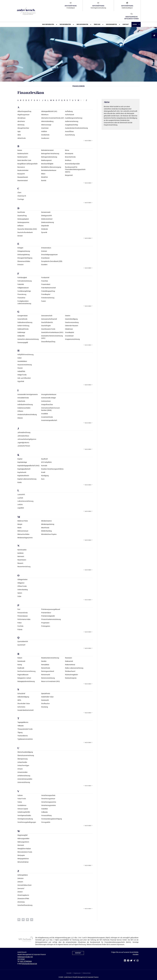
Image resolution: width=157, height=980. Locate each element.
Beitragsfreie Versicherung (50, 154)
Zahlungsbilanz (23, 875)
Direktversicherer (47, 219)
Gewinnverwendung (72, 322)
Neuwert (20, 563)
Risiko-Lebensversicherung (74, 668)
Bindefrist (44, 177)
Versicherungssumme (49, 802)
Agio (19, 131)
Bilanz (43, 174)
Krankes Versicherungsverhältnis (52, 469)
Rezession (69, 658)
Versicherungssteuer (48, 799)
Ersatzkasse (45, 258)
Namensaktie (22, 550)
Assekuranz (45, 138)
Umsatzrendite (22, 772)
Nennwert (21, 556)
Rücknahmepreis (71, 678)
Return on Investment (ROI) (50, 681)
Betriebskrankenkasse (49, 170)
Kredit (43, 472)
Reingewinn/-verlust (24, 678)
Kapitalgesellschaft (24, 469)
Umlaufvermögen (23, 765)
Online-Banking (23, 590)
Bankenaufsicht (23, 154)
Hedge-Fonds (22, 375)
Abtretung (21, 125)
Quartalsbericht (23, 641)
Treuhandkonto (23, 736)
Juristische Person (24, 446)
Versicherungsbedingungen (27, 822)
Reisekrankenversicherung (50, 658)
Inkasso (20, 418)
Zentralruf (21, 888)
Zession (20, 892)
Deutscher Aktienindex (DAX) (27, 229)
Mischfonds (45, 528)
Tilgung (20, 732)
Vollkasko (44, 812)
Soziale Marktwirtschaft (26, 710)
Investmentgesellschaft (49, 420)
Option (20, 593)
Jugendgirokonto (23, 443)
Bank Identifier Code (24, 160)
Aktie (19, 135)
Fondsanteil (45, 278)
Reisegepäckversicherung (26, 681)
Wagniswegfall (22, 835)
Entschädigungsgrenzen (49, 255)
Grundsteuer (69, 336)
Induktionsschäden (24, 408)
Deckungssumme (23, 222)
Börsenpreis (69, 154)
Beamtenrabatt (23, 180)
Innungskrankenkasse (49, 394)
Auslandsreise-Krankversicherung (76, 128)
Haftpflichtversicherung (25, 355)
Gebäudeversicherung (25, 322)
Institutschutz (46, 401)
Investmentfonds (47, 417)
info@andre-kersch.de (29, 964)
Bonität (44, 180)
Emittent (44, 251)
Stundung (45, 707)
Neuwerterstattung (24, 567)
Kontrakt (44, 466)
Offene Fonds (22, 586)
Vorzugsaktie (46, 822)
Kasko (20, 482)
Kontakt (126, 24)
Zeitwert (20, 882)
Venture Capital (23, 809)
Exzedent (44, 265)
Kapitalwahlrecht (23, 476)
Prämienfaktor (46, 613)
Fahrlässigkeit (22, 278)
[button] (19, 920)
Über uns (99, 24)
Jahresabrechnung (24, 432)
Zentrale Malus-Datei (24, 885)
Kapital (20, 459)
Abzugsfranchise (23, 128)
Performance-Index (24, 619)
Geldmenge (21, 332)
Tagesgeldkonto (23, 722)
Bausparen (21, 174)
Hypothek (21, 381)
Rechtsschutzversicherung (26, 671)
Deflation (20, 226)
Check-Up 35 (22, 196)
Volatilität (44, 809)
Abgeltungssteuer (23, 115)
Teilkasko (21, 726)
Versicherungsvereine (48, 805)
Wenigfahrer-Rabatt (24, 849)
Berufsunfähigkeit (47, 164)
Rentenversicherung (48, 678)
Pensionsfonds (23, 613)
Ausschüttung (70, 135)
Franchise (45, 281)
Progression (45, 623)
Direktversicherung (48, 222)
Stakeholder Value (47, 697)
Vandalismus (22, 805)
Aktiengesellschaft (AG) (49, 111)
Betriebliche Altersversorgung (51, 167)
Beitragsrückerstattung (49, 157)
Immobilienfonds (23, 398)
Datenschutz (87, 973)
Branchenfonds (70, 157)
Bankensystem (22, 157)
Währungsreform (23, 842)
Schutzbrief (21, 694)
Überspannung (22, 759)
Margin (20, 524)
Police (19, 623)
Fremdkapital (46, 294)
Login (136, 24)
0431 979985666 (26, 961)
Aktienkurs (45, 115)
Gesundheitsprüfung (48, 342)
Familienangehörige (24, 291)
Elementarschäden (24, 261)
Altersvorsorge (46, 125)
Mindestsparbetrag (48, 524)
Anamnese (45, 128)
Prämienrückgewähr (48, 616)
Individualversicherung (25, 404)
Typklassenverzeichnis (25, 739)
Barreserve (21, 167)
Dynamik (44, 232)
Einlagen (20, 248)
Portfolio (20, 626)
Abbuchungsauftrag (24, 111)
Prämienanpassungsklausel (51, 609)
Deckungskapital (23, 219)
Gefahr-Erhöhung (23, 326)
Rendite (44, 661)
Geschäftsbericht (47, 322)
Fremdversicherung (48, 298)
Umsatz (20, 769)
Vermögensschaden (24, 815)
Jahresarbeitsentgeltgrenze (27, 439)
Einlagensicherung (24, 251)
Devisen (20, 236)
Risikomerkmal (70, 665)
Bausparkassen (23, 177)
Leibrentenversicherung (25, 501)
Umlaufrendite (22, 762)
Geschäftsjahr (46, 326)
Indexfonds (21, 401)
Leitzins (20, 505)
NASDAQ (20, 553)
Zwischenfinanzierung (25, 905)
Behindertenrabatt (47, 150)
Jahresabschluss (23, 436)
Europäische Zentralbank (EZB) (52, 261)
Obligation (21, 583)
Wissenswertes (113, 24)
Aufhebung (69, 111)
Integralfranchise (47, 404)
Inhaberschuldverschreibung (27, 415)
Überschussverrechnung (26, 755)
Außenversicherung (72, 121)
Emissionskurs (46, 248)
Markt (19, 528)
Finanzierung (22, 294)
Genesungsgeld (23, 342)
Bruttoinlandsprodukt (72, 164)
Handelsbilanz (22, 361)
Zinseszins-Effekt (23, 899)
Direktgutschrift (47, 216)
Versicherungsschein (48, 795)
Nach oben (88, 141)
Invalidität (45, 414)
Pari (19, 609)
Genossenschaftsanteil (49, 319)
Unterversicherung (24, 782)
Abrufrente (21, 121)
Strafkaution (45, 704)
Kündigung (45, 476)
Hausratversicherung (25, 365)
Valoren (20, 795)
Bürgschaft (69, 175)
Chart (19, 192)
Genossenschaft (47, 316)
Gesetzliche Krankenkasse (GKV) (52, 332)
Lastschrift (21, 494)
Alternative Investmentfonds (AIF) (53, 118)
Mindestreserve (46, 521)
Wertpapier (21, 855)
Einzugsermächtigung (25, 258)
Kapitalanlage (22, 462)
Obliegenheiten (22, 580)
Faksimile (21, 284)
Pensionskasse (23, 616)
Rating (20, 665)
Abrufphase (21, 118)
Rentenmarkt (46, 675)
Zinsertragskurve (23, 895)
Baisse (20, 150)
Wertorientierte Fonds (25, 852)
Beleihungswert (46, 160)
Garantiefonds (22, 319)
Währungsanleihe (23, 839)
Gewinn (68, 316)
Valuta (20, 802)
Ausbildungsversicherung (74, 118)
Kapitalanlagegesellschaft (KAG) (28, 466)
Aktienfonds (22, 138)
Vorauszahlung (46, 815)
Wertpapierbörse (23, 859)
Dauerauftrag (22, 216)
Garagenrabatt (23, 316)
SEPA (19, 700)
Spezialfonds (46, 694)
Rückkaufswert (70, 671)
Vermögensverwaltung (25, 819)
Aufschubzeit (70, 115)
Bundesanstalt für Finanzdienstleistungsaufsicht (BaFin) (75, 170)
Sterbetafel (45, 700)
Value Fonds (22, 799)
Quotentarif (21, 645)
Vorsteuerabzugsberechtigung (52, 819)
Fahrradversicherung (25, 281)
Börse (67, 150)
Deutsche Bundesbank (25, 232)
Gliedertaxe (69, 329)
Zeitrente (20, 878)
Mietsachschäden (23, 534)
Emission (20, 265)
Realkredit (21, 668)
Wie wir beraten (67, 24)
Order (19, 596)
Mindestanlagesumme (25, 538)
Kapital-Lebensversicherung (27, 479)
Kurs (43, 479)
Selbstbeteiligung (23, 697)
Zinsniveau (21, 902)
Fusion (44, 301)
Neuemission (22, 560)
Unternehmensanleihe (25, 779)
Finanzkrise (21, 298)
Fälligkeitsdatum (23, 288)
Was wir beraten (50, 24)
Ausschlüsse (69, 131)
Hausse (20, 368)
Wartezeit (21, 845)
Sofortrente (21, 707)
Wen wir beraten (84, 24)
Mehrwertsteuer (23, 531)
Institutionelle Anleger (49, 398)
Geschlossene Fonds (48, 329)
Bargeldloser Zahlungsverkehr (28, 164)
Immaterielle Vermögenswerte (28, 394)
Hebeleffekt (21, 371)
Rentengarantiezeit (48, 671)
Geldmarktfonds (23, 329)
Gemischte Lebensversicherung (28, 339)
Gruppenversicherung (72, 339)
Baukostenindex (23, 170)
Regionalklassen (23, 675)
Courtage (21, 199)
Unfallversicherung (24, 776)
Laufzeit (20, 498)
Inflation (20, 411)
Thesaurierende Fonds (25, 729)
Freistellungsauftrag (48, 291)
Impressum (77, 973)
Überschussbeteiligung (25, 752)
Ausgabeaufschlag (71, 125)
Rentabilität (45, 665)
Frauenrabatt (46, 284)
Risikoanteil (69, 661)
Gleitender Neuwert (72, 326)
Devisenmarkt (46, 212)
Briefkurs (68, 160)
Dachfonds (21, 212)
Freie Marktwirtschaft (49, 288)
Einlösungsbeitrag (24, 255)
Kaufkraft (44, 459)
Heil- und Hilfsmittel (24, 378)
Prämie (20, 629)
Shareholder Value (24, 704)
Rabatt (20, 658)
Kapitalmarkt (22, 472)
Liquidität (21, 508)
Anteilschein (45, 135)
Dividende (44, 229)
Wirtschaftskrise (23, 862)
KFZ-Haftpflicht (46, 462)
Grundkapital (70, 332)
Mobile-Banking (46, 531)
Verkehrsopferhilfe (24, 812)
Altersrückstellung (47, 121)
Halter (20, 358)
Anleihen (44, 131)
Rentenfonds (46, 668)
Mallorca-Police (23, 521)
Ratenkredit (21, 661)
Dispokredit (45, 226)
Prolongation (46, 626)
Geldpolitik (21, 336)
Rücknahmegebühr (72, 675)
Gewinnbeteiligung (71, 319)
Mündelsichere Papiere (49, 534)
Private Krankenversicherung (51, 619)
